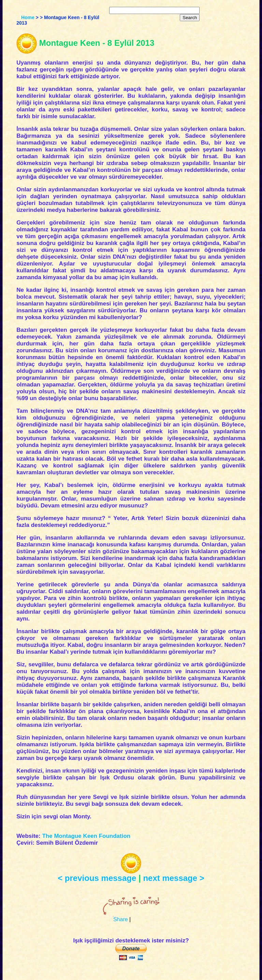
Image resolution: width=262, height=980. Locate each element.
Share (121, 919)
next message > (173, 878)
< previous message (97, 878)
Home (28, 17)
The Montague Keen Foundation (86, 836)
